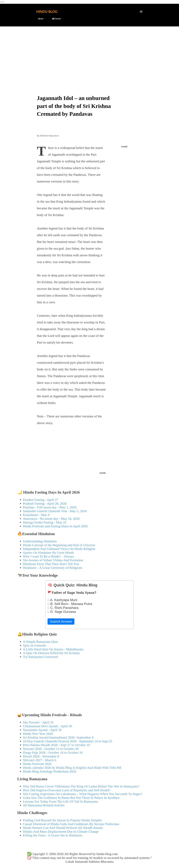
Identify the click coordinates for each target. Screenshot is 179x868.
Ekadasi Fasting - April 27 (41, 500)
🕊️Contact (55, 19)
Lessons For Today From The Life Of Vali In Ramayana (61, 801)
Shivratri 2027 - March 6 (40, 760)
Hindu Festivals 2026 (37, 764)
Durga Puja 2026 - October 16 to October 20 (53, 753)
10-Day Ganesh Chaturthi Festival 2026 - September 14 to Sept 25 (68, 741)
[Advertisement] (90, 50)
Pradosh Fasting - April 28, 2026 (45, 503)
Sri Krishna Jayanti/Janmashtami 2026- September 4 (58, 737)
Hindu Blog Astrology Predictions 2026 (50, 771)
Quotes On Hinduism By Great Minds (48, 553)
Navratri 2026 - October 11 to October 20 (51, 749)
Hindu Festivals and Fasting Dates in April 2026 (55, 526)
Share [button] (124, 147)
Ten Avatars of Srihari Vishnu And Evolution (53, 560)
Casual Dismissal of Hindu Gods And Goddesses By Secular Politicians (71, 824)
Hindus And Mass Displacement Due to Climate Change (61, 832)
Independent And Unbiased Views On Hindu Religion (59, 549)
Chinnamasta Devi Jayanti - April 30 (47, 726)
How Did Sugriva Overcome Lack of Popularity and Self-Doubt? (67, 790)
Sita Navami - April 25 (38, 722)
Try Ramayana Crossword (40, 657)
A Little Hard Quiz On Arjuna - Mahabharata (53, 649)
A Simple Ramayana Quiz (40, 642)
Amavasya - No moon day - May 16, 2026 (51, 519)
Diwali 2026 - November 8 (41, 756)
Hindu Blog (47, 12)
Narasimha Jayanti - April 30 (42, 730)
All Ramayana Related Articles (44, 805)
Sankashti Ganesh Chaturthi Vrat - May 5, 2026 (55, 511)
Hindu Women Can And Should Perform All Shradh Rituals (63, 828)
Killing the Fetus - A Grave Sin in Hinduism (53, 835)
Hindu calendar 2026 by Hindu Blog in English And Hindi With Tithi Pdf (72, 768)
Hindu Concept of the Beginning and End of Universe (59, 545)
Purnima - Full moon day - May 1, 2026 (50, 507)
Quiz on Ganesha (34, 645)
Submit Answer (61, 621)
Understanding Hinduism (40, 541)
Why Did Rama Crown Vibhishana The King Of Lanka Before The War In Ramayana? (81, 786)
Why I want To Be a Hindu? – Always (49, 556)
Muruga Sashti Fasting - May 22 (45, 522)
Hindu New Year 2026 (38, 734)
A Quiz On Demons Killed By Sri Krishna (51, 653)
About (39, 19)
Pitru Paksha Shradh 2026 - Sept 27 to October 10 (56, 745)
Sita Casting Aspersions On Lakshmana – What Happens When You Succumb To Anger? (83, 794)
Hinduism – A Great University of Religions (53, 568)
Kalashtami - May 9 (36, 515)
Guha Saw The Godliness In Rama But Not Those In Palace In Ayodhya (71, 798)
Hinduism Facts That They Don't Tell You (51, 564)
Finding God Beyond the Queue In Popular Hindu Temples (63, 820)
